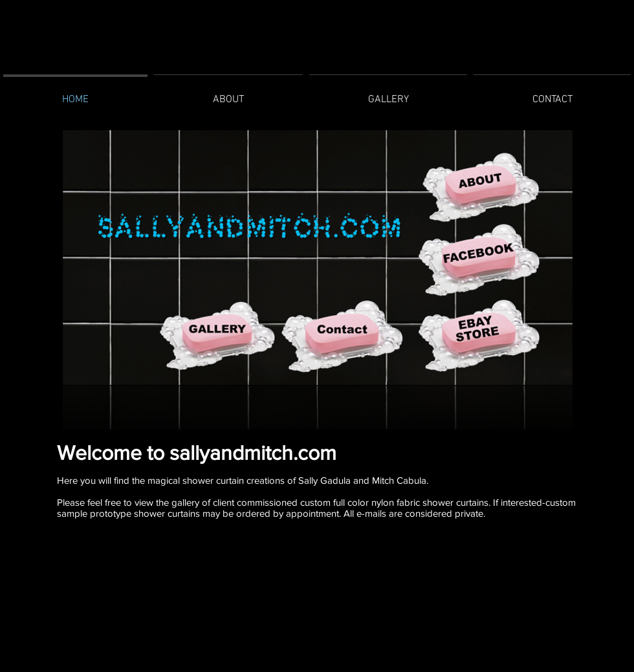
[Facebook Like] (314, 564)
